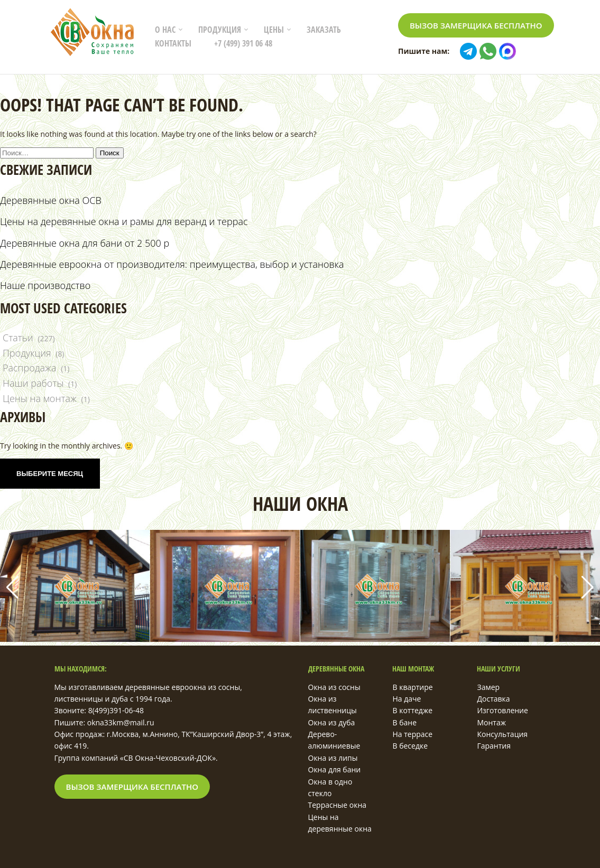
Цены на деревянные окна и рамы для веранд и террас (124, 221)
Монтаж (491, 722)
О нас (165, 30)
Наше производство (45, 285)
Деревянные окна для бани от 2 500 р (85, 243)
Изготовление (502, 710)
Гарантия (494, 746)
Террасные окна (338, 805)
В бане (404, 722)
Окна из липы (333, 758)
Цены (274, 30)
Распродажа (30, 368)
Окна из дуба (332, 722)
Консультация (502, 734)
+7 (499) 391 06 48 (243, 43)
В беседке (410, 746)
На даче (407, 699)
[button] (588, 587)
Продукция (220, 30)
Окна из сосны (334, 687)
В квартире (412, 687)
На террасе (412, 734)
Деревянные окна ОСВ (51, 200)
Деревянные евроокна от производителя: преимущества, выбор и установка (172, 264)
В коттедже (412, 710)
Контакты (173, 43)
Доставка (493, 699)
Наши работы (33, 383)
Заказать (324, 30)
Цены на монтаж (40, 398)
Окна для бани (335, 769)
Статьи (18, 338)
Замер (488, 687)
